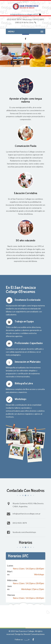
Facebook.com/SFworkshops (24, 532)
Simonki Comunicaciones (34, 634)
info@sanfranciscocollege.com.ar (24, 14)
